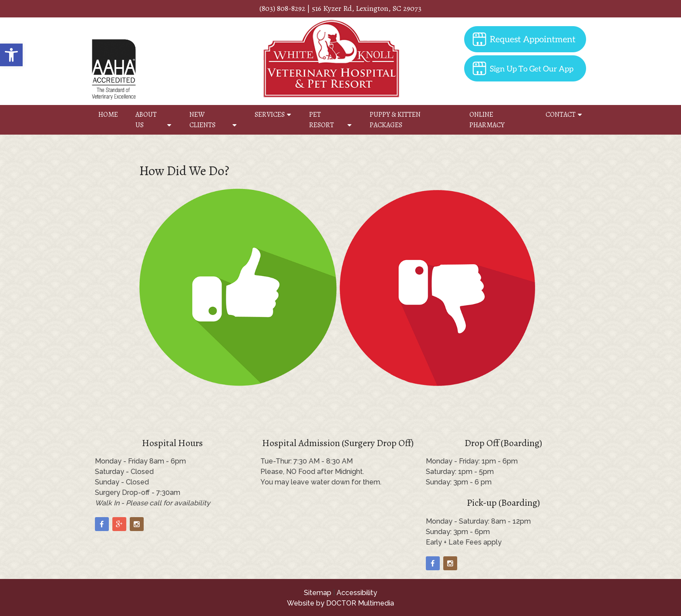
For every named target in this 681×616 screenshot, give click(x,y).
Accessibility (357, 593)
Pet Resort (322, 120)
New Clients (202, 120)
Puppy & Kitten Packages (395, 120)
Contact (561, 115)
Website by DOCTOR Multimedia (340, 603)
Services (270, 115)
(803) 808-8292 (282, 8)
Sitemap (318, 593)
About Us (146, 120)
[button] (11, 55)
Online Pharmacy (487, 120)
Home (108, 115)
